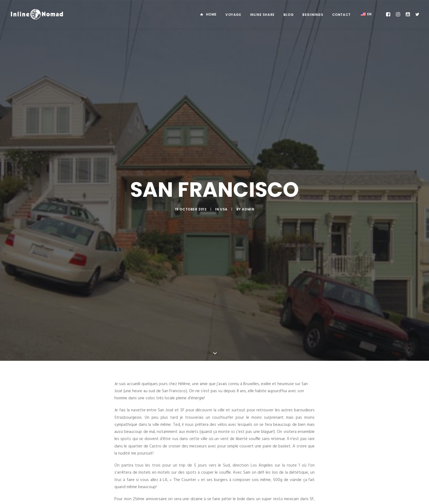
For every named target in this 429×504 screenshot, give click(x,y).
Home (211, 14)
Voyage (233, 15)
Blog (289, 15)
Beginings (313, 15)
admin (248, 193)
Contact (341, 15)
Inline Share (262, 15)
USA (224, 193)
